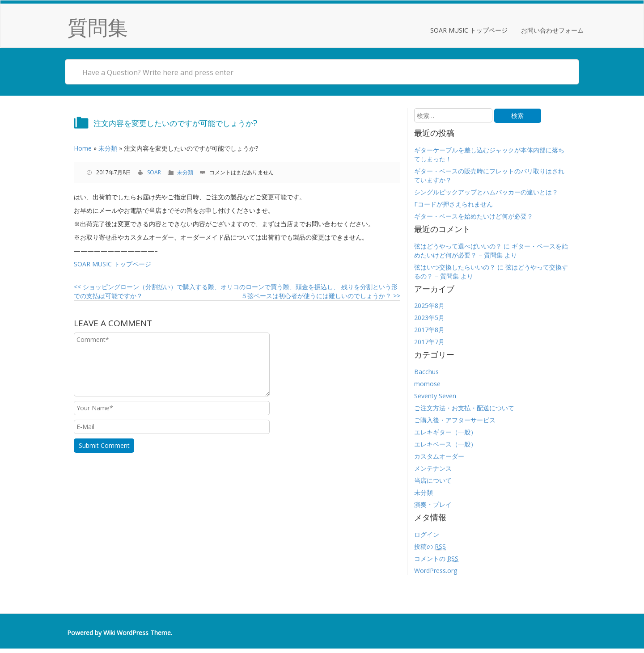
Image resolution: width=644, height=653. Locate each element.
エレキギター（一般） (445, 432)
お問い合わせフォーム (552, 30)
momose (427, 384)
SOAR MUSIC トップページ (469, 30)
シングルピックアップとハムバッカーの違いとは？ (486, 192)
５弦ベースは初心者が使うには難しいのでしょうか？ (321, 296)
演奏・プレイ (433, 504)
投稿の (430, 547)
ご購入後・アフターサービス (455, 420)
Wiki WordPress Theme (137, 633)
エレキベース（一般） (445, 444)
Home (83, 148)
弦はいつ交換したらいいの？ (455, 267)
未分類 (108, 148)
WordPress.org (436, 571)
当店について (433, 480)
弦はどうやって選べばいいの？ (458, 246)
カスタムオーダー (439, 456)
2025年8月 (429, 305)
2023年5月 (429, 318)
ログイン (427, 534)
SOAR (154, 172)
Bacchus (426, 372)
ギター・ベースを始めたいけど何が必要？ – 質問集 (491, 251)
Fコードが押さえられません (453, 204)
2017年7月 (429, 342)
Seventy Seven (435, 396)
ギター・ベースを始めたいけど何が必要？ (474, 216)
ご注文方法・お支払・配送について (464, 408)
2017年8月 (429, 330)
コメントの (436, 559)
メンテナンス (433, 468)
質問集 (98, 27)
